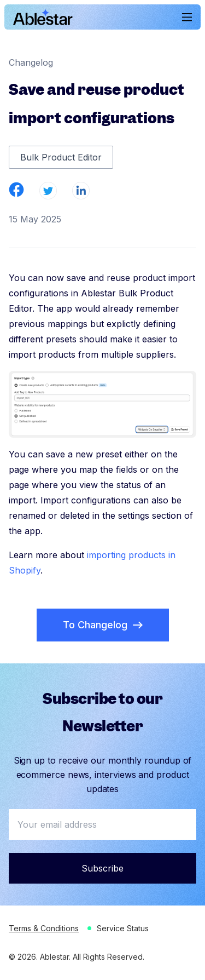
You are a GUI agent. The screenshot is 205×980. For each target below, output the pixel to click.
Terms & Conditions (44, 928)
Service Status (123, 928)
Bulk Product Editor (61, 157)
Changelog (31, 62)
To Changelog (103, 625)
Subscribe (102, 868)
